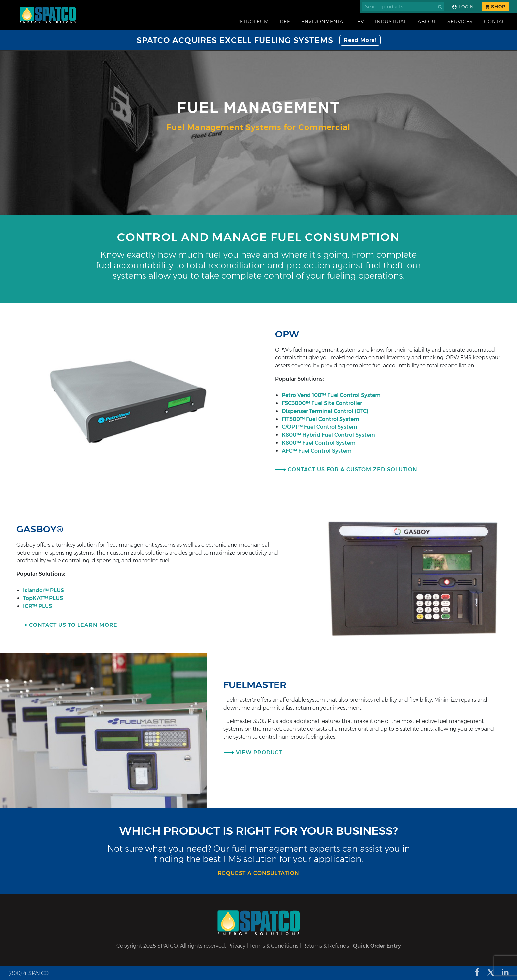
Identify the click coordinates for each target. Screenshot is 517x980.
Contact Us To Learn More (73, 625)
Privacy (236, 946)
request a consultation (258, 873)
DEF (285, 22)
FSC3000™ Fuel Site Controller (323, 403)
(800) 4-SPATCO (29, 973)
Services (460, 22)
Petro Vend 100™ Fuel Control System (332, 395)
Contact (496, 22)
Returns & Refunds (326, 946)
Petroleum (252, 22)
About (427, 22)
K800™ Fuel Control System (319, 443)
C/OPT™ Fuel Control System (320, 427)
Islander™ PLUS (45, 590)
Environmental (324, 22)
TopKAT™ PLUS (44, 598)
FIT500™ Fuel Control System (321, 419)
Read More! (360, 40)
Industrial (391, 22)
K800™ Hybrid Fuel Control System (329, 435)
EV (361, 22)
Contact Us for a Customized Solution (353, 470)
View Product (259, 752)
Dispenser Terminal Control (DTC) (326, 411)
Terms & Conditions (274, 946)
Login (463, 7)
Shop (495, 7)
